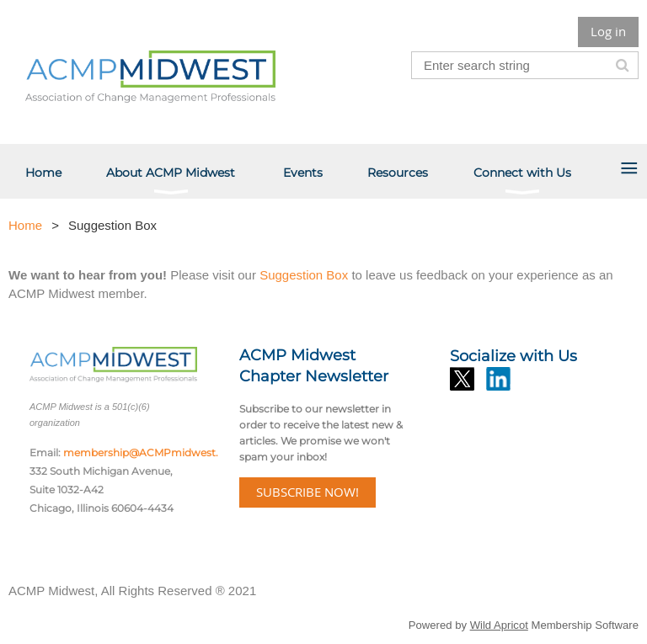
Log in (608, 31)
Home (25, 225)
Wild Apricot (499, 625)
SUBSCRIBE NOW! (307, 492)
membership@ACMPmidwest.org (150, 452)
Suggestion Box (305, 275)
